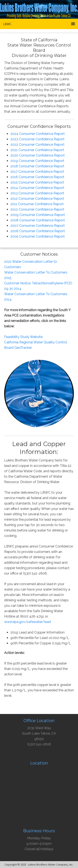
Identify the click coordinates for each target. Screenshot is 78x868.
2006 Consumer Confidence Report (38, 231)
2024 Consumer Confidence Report (38, 134)
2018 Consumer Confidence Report (37, 166)
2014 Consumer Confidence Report (37, 188)
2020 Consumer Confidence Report (38, 155)
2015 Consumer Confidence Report (37, 182)
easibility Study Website (24, 337)
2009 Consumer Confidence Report (38, 215)
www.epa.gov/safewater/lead (27, 622)
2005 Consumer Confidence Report (38, 236)
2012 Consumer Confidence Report (37, 199)
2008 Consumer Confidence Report (38, 220)
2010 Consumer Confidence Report (37, 209)
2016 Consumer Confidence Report (37, 177)
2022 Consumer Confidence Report (37, 145)
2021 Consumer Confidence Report (37, 150)
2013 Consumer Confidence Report (37, 193)
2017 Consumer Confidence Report (37, 172)
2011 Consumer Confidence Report (37, 204)
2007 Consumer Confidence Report (38, 226)
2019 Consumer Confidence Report (37, 161)
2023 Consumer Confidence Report (37, 139)
